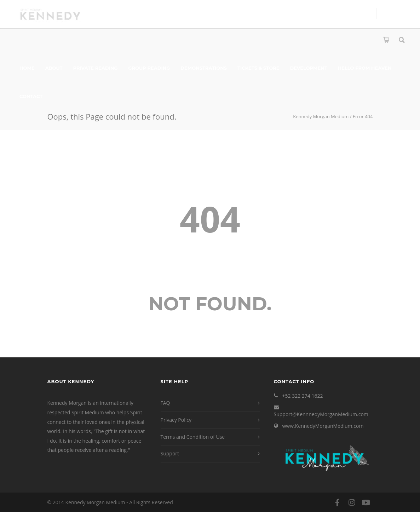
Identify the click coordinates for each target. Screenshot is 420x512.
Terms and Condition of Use (193, 437)
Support (170, 453)
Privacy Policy (176, 420)
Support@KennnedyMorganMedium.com (321, 414)
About (54, 68)
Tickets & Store (258, 68)
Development (308, 68)
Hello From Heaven (365, 68)
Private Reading (96, 68)
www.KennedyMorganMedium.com (323, 426)
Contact (31, 96)
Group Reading (149, 68)
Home (27, 68)
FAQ (165, 403)
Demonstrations (204, 68)
